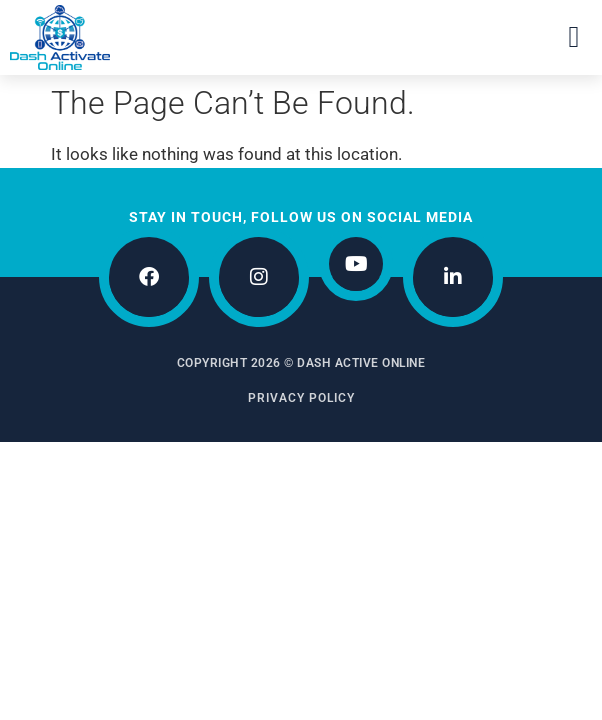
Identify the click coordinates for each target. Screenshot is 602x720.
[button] (574, 37)
